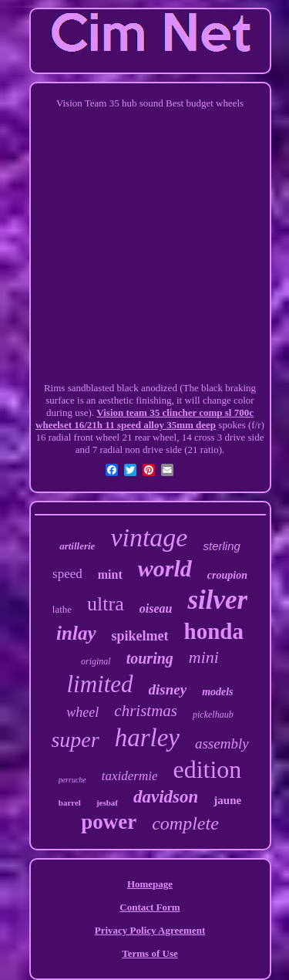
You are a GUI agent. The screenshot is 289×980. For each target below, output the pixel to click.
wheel (82, 712)
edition (207, 769)
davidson (166, 797)
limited (99, 684)
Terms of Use (150, 953)
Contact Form (150, 907)
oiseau (156, 608)
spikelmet (140, 636)
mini (204, 657)
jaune (227, 800)
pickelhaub (213, 715)
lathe (62, 609)
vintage (149, 537)
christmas (146, 711)
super (75, 740)
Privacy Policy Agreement (150, 930)
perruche (72, 780)
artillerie (77, 546)
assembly (222, 743)
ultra (106, 604)
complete (185, 823)
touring (150, 658)
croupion (227, 575)
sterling (221, 546)
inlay (76, 633)
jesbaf (107, 803)
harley (147, 738)
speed (67, 574)
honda (214, 631)
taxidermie (130, 776)
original (96, 661)
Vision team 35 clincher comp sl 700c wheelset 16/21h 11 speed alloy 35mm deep (144, 419)
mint (110, 574)
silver (217, 600)
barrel (70, 803)
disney (168, 689)
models (217, 692)
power (109, 822)
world (165, 568)
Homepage (150, 884)
